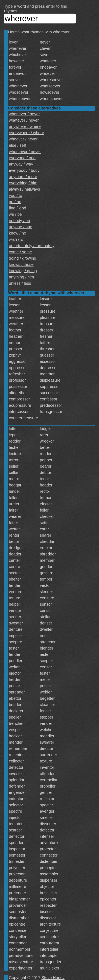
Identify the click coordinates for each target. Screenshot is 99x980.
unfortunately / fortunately (32, 246)
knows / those (21, 264)
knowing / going (23, 271)
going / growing (23, 258)
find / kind (18, 208)
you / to (16, 195)
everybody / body (24, 170)
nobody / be (19, 221)
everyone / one (22, 158)
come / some (20, 252)
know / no (18, 233)
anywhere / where (25, 126)
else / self (17, 145)
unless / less (20, 283)
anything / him (21, 277)
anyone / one (21, 227)
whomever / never (25, 152)
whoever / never (23, 139)
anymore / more (23, 177)
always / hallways (24, 189)
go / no (15, 202)
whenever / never (24, 114)
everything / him (23, 183)
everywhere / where (27, 133)
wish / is (16, 239)
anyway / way (21, 164)
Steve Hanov (53, 978)
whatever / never (24, 120)
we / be (15, 214)
